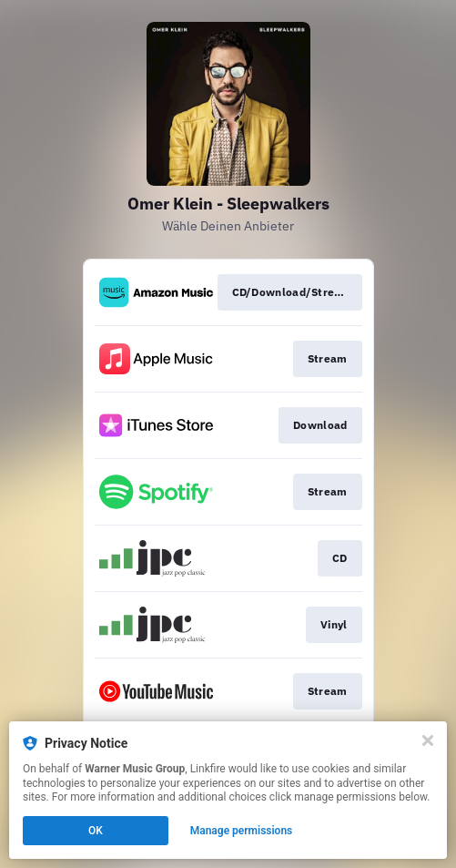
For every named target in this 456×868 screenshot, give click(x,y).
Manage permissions (242, 831)
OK (96, 831)
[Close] (428, 740)
